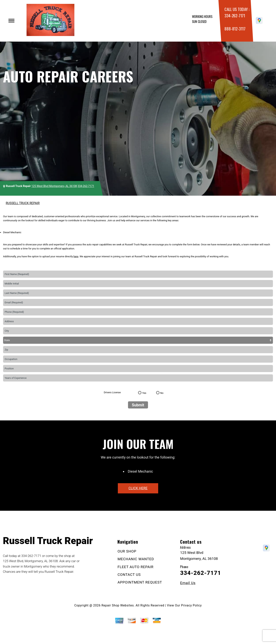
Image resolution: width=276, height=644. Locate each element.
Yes (144, 393)
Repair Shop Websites (118, 605)
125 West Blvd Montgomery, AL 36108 (54, 186)
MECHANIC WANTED (136, 559)
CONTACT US (129, 575)
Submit (138, 405)
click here (138, 488)
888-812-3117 (235, 29)
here (76, 256)
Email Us (188, 583)
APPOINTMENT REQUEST (140, 582)
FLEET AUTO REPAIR (135, 567)
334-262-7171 (235, 16)
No (162, 393)
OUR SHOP (127, 551)
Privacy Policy (191, 605)
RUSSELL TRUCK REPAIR (23, 203)
